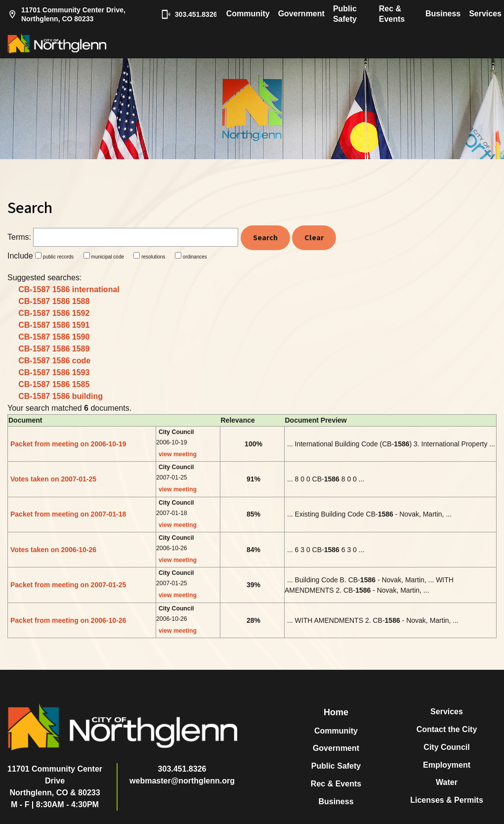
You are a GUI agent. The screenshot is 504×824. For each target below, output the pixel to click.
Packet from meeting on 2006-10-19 (68, 444)
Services (485, 14)
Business (443, 14)
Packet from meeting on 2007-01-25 (68, 585)
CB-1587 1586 (69, 289)
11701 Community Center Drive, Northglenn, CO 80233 (66, 14)
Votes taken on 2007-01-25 (53, 479)
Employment (447, 765)
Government (301, 14)
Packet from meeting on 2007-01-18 (68, 514)
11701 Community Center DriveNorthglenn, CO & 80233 (55, 781)
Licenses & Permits (447, 800)
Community (248, 14)
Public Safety (345, 14)
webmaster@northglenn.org (182, 781)
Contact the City (447, 729)
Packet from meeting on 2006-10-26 (68, 620)
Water (447, 782)
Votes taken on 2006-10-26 (53, 550)
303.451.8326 (184, 14)
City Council (446, 747)
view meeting (178, 454)
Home (336, 712)
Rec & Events (392, 14)
